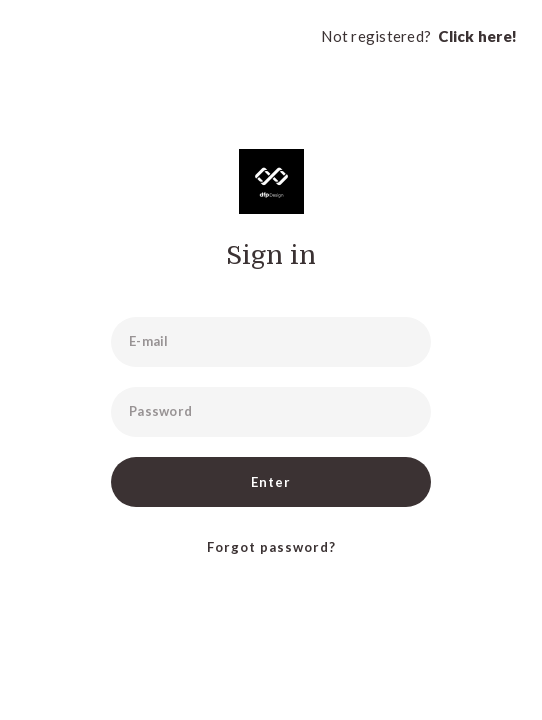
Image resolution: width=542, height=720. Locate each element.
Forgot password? (271, 547)
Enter (271, 482)
